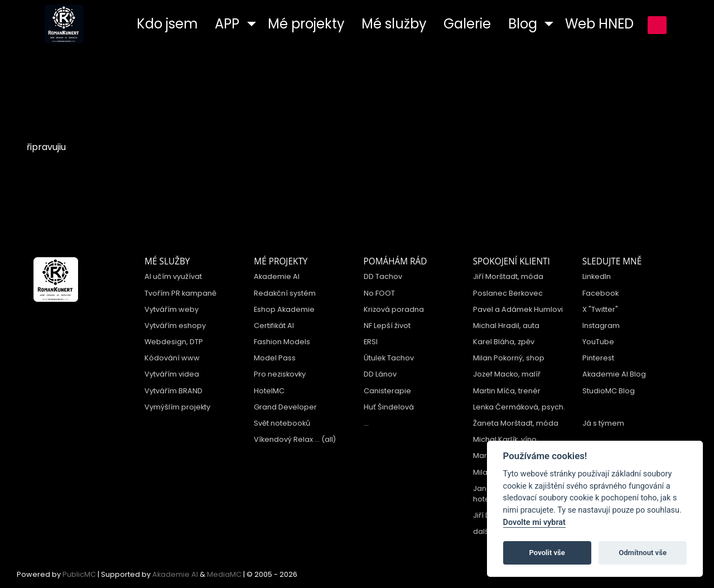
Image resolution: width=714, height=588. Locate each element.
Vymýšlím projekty (177, 407)
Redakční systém (285, 293)
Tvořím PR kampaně (180, 293)
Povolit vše (547, 553)
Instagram (601, 326)
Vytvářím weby (172, 309)
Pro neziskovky (280, 374)
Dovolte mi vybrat (534, 522)
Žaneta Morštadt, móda (516, 423)
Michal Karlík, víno (505, 439)
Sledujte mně (612, 261)
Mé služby (167, 261)
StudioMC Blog (609, 391)
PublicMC (79, 574)
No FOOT (379, 293)
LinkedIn (597, 276)
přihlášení (657, 25)
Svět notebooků (282, 423)
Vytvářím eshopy (175, 326)
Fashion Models (282, 342)
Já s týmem (603, 423)
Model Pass (275, 358)
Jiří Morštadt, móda (508, 276)
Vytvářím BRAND (173, 391)
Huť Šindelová (389, 407)
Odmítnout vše (643, 553)
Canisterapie (387, 391)
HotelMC (269, 391)
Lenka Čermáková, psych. (519, 407)
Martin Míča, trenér (507, 391)
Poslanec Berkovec (508, 293)
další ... (485, 531)
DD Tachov (383, 276)
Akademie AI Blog (614, 374)
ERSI (371, 342)
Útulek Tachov (389, 358)
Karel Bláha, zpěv (504, 342)
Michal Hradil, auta (506, 326)
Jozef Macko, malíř (507, 374)
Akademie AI (277, 276)
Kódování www (172, 358)
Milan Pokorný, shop (509, 358)
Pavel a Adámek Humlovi (518, 309)
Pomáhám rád (395, 261)
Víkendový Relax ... (287, 439)
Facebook (600, 293)
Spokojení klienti (512, 261)
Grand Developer (285, 407)
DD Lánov (380, 374)
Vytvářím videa (172, 374)
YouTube (598, 342)
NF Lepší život (387, 326)
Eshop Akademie (284, 309)
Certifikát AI (274, 326)
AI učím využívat (173, 276)
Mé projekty (281, 261)
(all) (329, 439)
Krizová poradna (394, 309)
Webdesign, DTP (174, 342)
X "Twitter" (600, 309)
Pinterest (598, 358)
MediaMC (224, 574)
